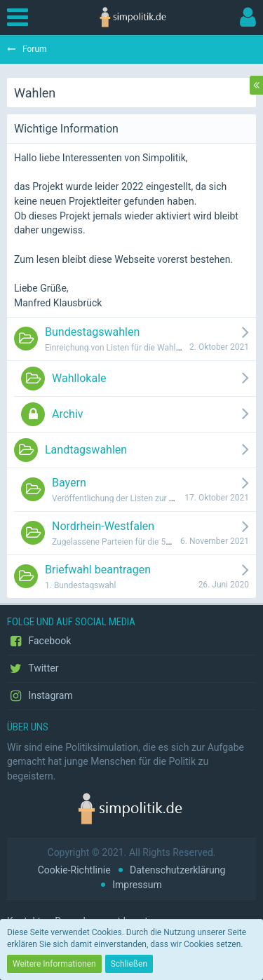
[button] (21, 18)
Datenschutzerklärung (177, 870)
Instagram (40, 696)
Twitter (33, 669)
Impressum (137, 885)
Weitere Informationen (54, 964)
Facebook (39, 641)
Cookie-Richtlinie (74, 870)
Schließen (129, 964)
